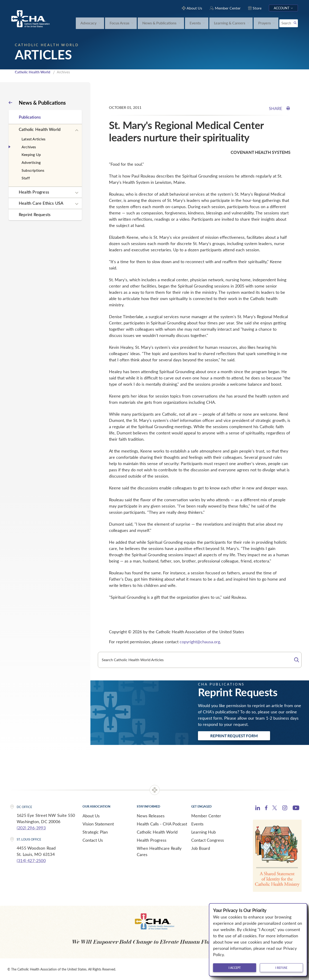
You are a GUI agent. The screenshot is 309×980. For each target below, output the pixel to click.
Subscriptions (33, 170)
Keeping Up (31, 154)
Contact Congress (208, 840)
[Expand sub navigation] (77, 130)
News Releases (151, 816)
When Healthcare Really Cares (159, 851)
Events (197, 824)
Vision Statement (98, 824)
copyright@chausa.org (200, 642)
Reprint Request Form (234, 736)
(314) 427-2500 (31, 860)
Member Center (206, 816)
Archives (29, 147)
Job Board (201, 848)
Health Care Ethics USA (41, 203)
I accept (235, 968)
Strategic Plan (95, 832)
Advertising (31, 162)
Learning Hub (204, 832)
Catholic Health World (33, 72)
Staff (26, 178)
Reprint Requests (35, 214)
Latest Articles (33, 139)
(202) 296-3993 (31, 828)
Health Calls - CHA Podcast (162, 824)
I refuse (281, 968)
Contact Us (93, 840)
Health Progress (34, 192)
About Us (91, 816)
